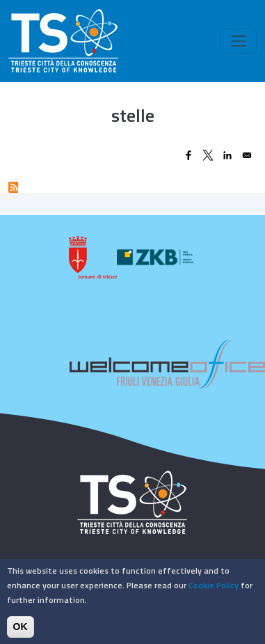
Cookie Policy (214, 590)
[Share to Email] (247, 155)
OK (21, 631)
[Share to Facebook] (188, 155)
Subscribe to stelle (13, 187)
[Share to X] (208, 155)
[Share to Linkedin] (227, 155)
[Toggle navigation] (239, 41)
